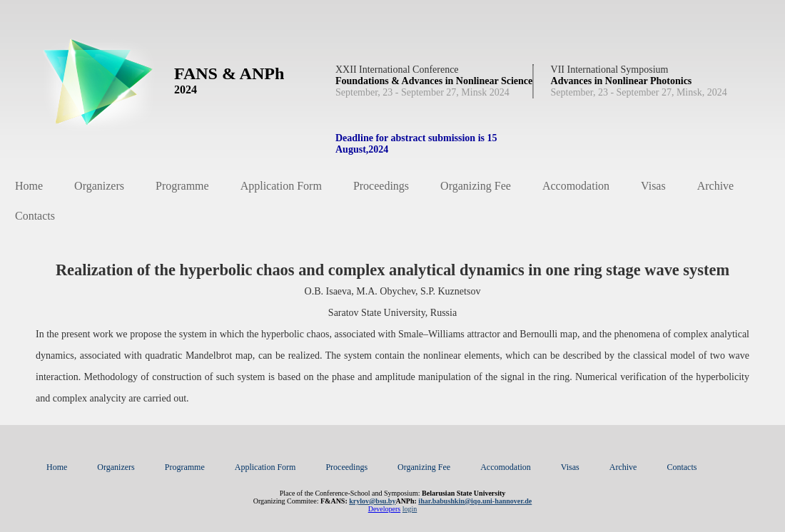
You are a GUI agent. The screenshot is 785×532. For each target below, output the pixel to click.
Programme (182, 186)
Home (29, 186)
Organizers (99, 186)
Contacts (35, 216)
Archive (716, 186)
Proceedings (381, 186)
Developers (385, 509)
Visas (653, 186)
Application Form (281, 186)
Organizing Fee (476, 186)
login (410, 509)
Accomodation (576, 186)
